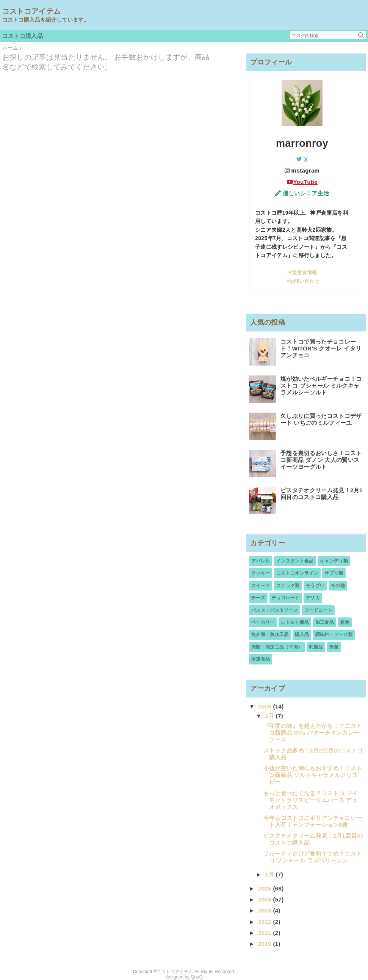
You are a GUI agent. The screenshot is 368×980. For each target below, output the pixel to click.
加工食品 (325, 622)
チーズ (258, 598)
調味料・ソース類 (334, 634)
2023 (265, 910)
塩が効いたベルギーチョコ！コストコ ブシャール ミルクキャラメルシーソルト (321, 386)
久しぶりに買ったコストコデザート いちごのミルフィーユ (321, 419)
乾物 (345, 622)
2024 (265, 899)
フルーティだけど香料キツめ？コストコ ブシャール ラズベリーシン (313, 857)
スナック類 (288, 586)
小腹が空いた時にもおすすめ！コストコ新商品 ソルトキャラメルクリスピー (313, 775)
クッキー (261, 573)
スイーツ (261, 586)
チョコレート (286, 598)
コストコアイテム (32, 11)
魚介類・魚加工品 (270, 634)
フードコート (318, 610)
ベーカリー (263, 622)
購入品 (302, 634)
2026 (265, 706)
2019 (265, 944)
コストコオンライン (297, 573)
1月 (270, 874)
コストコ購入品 (23, 36)
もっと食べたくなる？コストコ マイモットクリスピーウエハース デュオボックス (311, 800)
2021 (265, 933)
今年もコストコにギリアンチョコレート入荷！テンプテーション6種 (313, 821)
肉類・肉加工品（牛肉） (277, 647)
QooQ (197, 977)
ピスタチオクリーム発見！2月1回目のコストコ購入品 (322, 494)
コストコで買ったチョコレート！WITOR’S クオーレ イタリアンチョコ (321, 348)
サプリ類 (334, 573)
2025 (265, 888)
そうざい (315, 586)
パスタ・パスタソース (275, 610)
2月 (270, 716)
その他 (338, 586)
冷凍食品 (261, 659)
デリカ (313, 598)
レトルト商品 (295, 622)
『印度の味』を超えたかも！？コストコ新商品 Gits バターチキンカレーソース (313, 733)
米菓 (334, 647)
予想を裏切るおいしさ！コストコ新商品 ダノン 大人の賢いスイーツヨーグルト (321, 460)
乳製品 (316, 647)
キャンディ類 (334, 561)
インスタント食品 (295, 561)
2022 (265, 922)
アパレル (261, 561)
